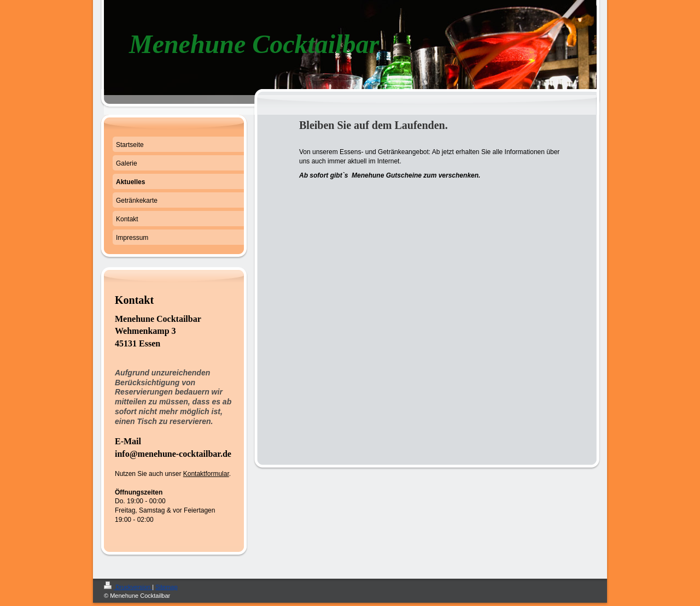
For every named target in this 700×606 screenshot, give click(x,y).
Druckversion (128, 587)
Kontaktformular (206, 474)
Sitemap (166, 587)
